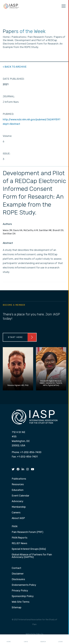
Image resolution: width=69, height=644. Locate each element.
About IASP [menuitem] (18, 518)
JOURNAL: (9, 96)
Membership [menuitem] (19, 507)
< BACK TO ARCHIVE (15, 67)
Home (9, 639)
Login (60, 639)
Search (43, 639)
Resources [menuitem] (18, 485)
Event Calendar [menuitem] (20, 496)
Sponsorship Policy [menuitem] (23, 596)
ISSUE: (7, 154)
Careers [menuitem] (16, 513)
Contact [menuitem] (17, 568)
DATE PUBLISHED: (14, 79)
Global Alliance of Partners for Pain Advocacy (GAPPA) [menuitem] (32, 556)
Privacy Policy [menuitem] (20, 591)
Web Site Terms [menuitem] (21, 602)
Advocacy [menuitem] (18, 501)
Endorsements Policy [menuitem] (24, 585)
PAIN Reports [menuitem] (19, 538)
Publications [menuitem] (19, 479)
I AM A (26, 639)
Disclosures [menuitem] (18, 579)
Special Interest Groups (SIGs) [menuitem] (29, 549)
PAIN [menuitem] (15, 527)
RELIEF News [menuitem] (19, 543)
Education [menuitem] (18, 490)
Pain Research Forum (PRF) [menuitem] (28, 532)
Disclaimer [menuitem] (18, 574)
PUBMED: (8, 114)
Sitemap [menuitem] (17, 608)
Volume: (7, 136)
